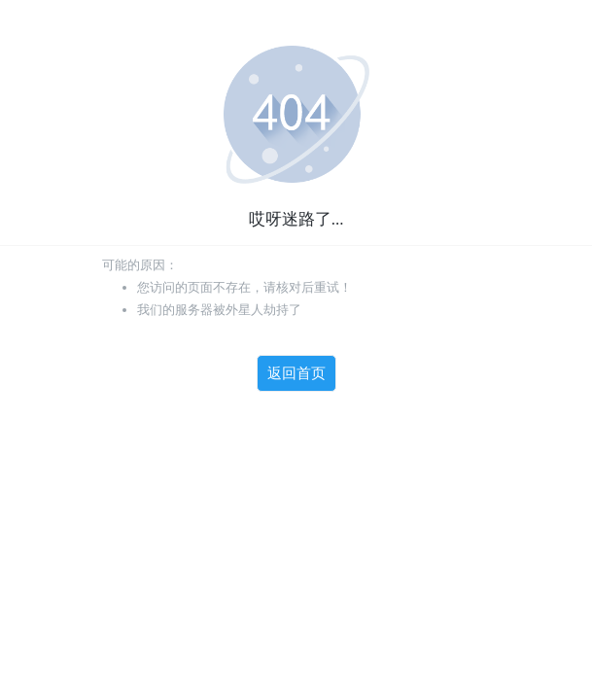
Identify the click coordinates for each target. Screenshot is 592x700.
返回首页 (296, 373)
